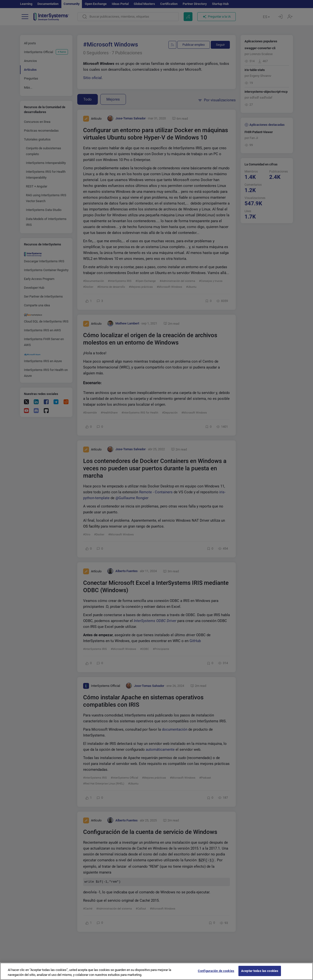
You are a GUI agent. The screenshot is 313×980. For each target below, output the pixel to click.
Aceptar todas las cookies (260, 975)
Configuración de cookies (216, 975)
